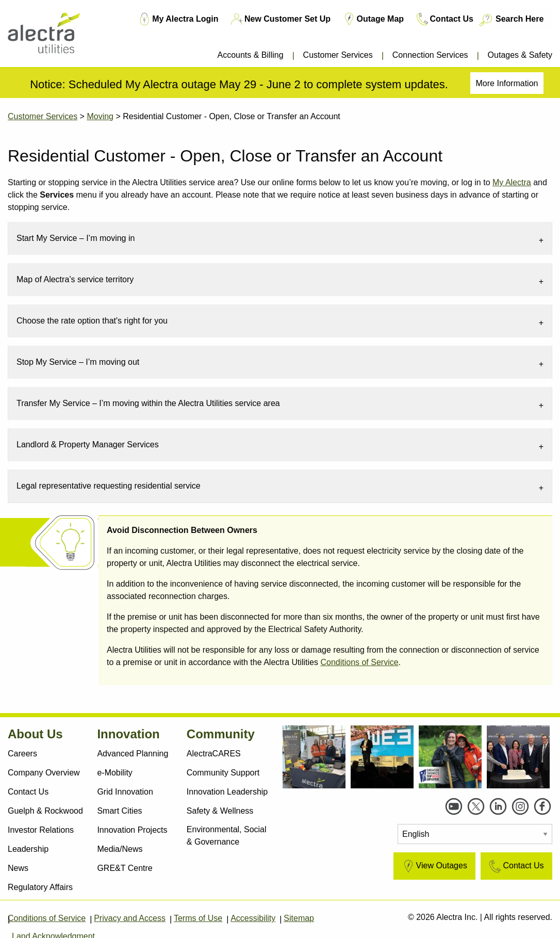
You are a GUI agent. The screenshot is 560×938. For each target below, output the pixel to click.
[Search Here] (524, 18)
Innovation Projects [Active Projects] (132, 830)
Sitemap (299, 918)
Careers (22, 754)
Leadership (28, 849)
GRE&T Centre (125, 868)
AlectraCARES (214, 754)
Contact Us (28, 792)
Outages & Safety (520, 55)
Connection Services (430, 55)
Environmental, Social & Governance (227, 836)
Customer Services (338, 55)
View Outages (434, 866)
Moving (100, 116)
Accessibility (253, 918)
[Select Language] (475, 834)
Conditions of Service (359, 662)
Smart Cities (119, 811)
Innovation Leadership (227, 792)
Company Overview (44, 773)
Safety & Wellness (220, 811)
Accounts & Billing (250, 55)
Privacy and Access (130, 918)
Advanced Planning (133, 754)
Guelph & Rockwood (45, 811)
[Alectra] (53, 36)
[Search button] (485, 20)
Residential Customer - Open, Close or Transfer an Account (232, 116)
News (18, 868)
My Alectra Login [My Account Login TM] (177, 19)
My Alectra (512, 182)
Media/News (120, 849)
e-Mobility (114, 773)
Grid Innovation (125, 792)
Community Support (223, 773)
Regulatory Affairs (40, 887)
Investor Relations (41, 830)
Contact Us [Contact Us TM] (444, 19)
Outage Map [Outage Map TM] (373, 19)
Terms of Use (198, 918)
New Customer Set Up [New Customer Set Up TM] (280, 19)
